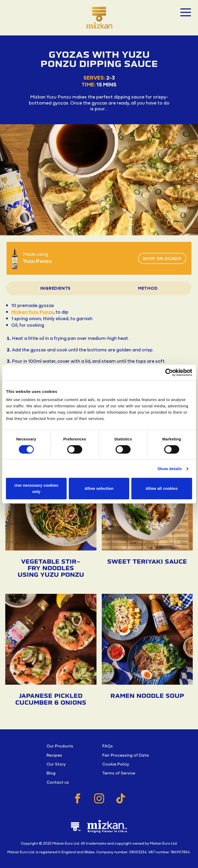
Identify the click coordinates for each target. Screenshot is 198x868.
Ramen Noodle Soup (147, 696)
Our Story (56, 764)
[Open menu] (186, 12)
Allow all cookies (162, 488)
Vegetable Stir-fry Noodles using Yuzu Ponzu (51, 568)
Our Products (60, 746)
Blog (51, 773)
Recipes (54, 755)
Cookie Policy (116, 764)
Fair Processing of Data (126, 755)
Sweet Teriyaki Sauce (147, 562)
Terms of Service (119, 773)
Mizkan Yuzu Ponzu (32, 312)
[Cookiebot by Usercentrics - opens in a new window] (169, 372)
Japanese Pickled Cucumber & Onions (51, 699)
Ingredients (55, 288)
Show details (170, 469)
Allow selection (99, 488)
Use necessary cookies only (36, 488)
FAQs (108, 746)
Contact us (58, 782)
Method (148, 288)
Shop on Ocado (162, 258)
